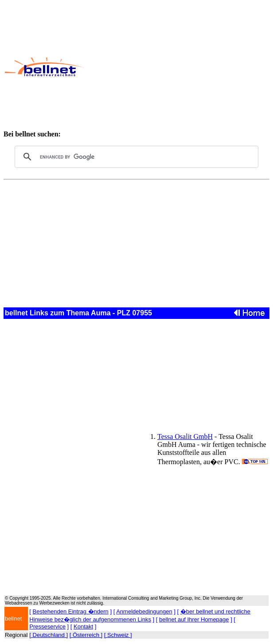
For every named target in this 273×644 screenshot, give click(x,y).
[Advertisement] (178, 67)
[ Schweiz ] (118, 635)
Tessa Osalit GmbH (185, 436)
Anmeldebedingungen (144, 611)
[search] (135, 157)
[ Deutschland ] (49, 635)
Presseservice (47, 627)
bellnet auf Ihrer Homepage (194, 619)
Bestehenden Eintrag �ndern (71, 611)
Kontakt (83, 627)
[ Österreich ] (86, 635)
